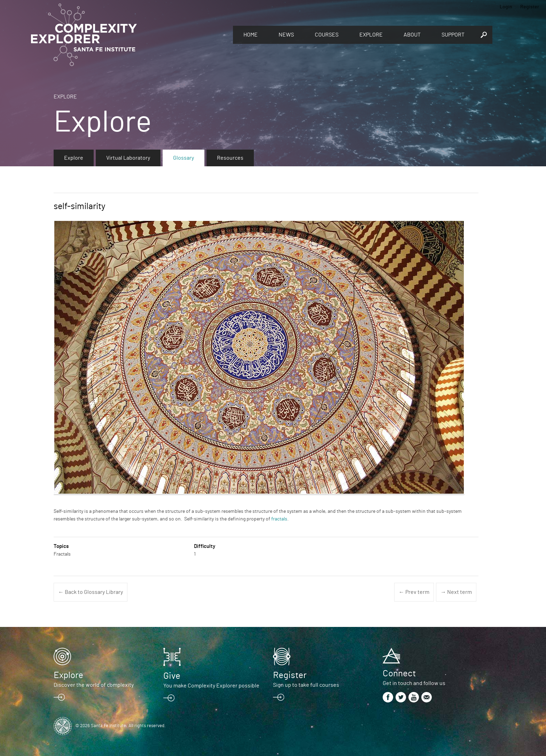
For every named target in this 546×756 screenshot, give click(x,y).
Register (530, 7)
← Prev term (414, 592)
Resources (230, 158)
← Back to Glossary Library (91, 592)
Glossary (184, 158)
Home (251, 35)
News (286, 35)
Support (453, 35)
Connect (399, 674)
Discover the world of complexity (94, 685)
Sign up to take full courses (306, 685)
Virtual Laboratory (128, 158)
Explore (371, 35)
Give (172, 676)
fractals (279, 519)
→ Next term (456, 592)
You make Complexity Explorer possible (211, 686)
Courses (327, 35)
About (412, 35)
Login (506, 7)
